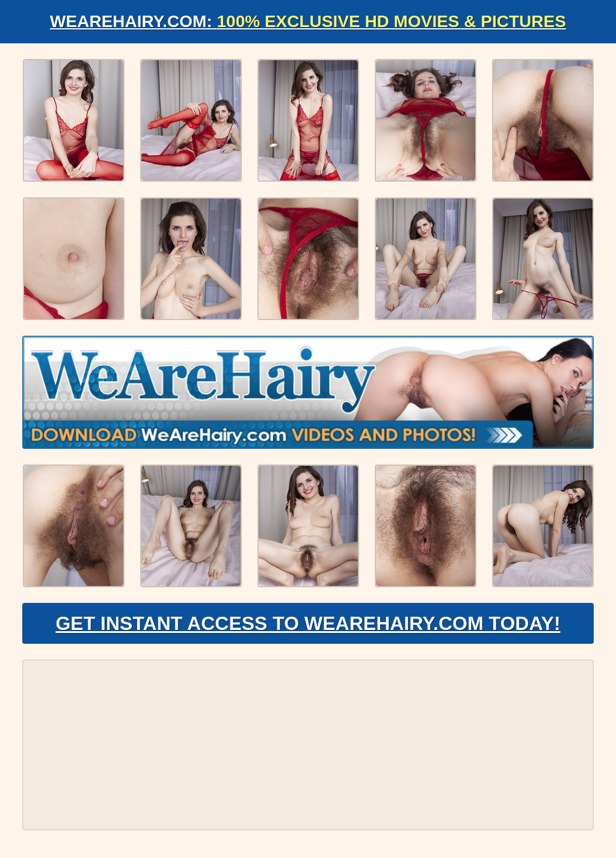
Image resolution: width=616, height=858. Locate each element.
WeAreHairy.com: (308, 21)
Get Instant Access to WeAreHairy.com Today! (308, 623)
